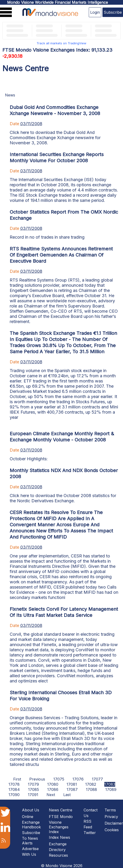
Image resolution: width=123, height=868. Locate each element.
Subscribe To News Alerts (31, 838)
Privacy (111, 817)
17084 (14, 789)
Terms (110, 810)
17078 (14, 784)
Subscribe (113, 12)
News (10, 95)
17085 (34, 789)
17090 (14, 795)
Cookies (112, 830)
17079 (33, 784)
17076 (78, 779)
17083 (110, 784)
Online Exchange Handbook (31, 822)
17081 (72, 784)
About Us (31, 810)
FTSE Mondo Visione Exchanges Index (61, 824)
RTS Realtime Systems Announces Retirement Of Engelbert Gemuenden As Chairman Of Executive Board (61, 255)
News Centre (61, 810)
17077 (97, 779)
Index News (59, 837)
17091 (33, 795)
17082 (91, 784)
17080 (53, 784)
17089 (111, 789)
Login (95, 12)
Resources (58, 855)
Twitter (90, 833)
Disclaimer (114, 823)
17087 (72, 789)
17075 (59, 779)
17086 (53, 789)
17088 (91, 789)
